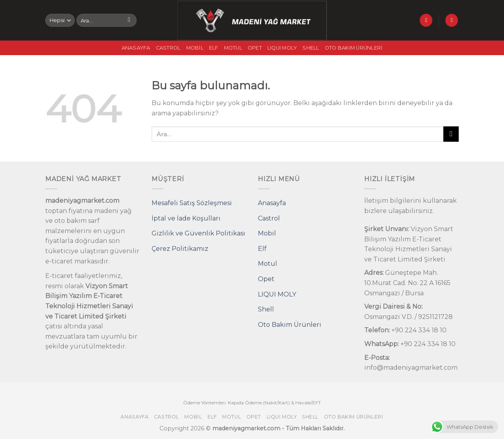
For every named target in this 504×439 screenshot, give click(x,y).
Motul (233, 48)
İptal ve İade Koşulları (186, 218)
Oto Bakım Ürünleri (354, 48)
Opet (255, 48)
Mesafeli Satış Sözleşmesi (192, 203)
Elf (214, 48)
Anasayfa (136, 48)
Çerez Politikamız (180, 249)
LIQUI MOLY (282, 48)
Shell (311, 48)
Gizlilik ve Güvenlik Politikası (198, 233)
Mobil (195, 48)
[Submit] (129, 20)
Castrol (168, 48)
